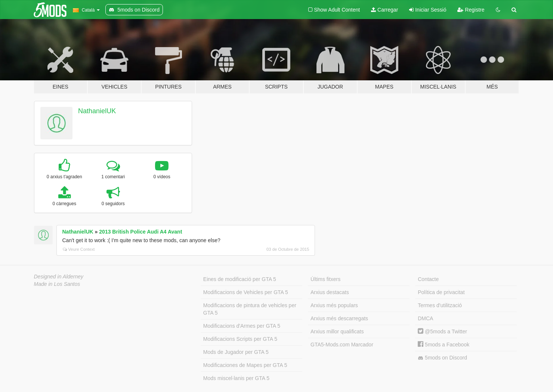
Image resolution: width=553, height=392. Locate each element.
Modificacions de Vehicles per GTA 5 (246, 292)
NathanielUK (97, 111)
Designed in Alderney (59, 277)
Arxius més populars (334, 305)
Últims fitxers (325, 279)
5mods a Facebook (444, 345)
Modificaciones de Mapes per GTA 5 (245, 365)
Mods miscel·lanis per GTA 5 (236, 378)
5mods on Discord (442, 358)
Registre (471, 10)
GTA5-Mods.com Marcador (342, 345)
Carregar (384, 10)
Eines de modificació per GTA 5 (240, 279)
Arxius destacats (330, 292)
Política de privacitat (441, 292)
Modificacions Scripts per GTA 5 (240, 339)
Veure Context (79, 249)
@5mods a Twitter (442, 331)
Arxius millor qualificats (337, 331)
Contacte (428, 279)
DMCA (425, 318)
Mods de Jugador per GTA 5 (236, 352)
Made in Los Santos (57, 284)
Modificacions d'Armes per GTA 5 (242, 326)
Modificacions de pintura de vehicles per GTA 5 (250, 309)
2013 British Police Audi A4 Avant (140, 232)
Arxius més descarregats (339, 318)
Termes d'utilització (440, 305)
